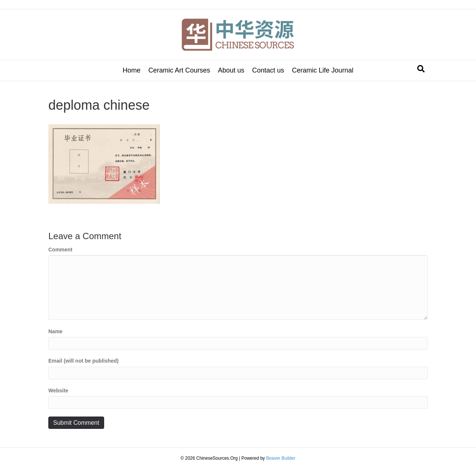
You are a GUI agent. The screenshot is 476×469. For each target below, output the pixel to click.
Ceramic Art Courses (179, 70)
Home (132, 70)
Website (58, 391)
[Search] (421, 69)
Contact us (268, 70)
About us (231, 70)
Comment (60, 250)
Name (55, 331)
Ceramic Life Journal (323, 70)
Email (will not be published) (83, 361)
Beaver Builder (281, 458)
